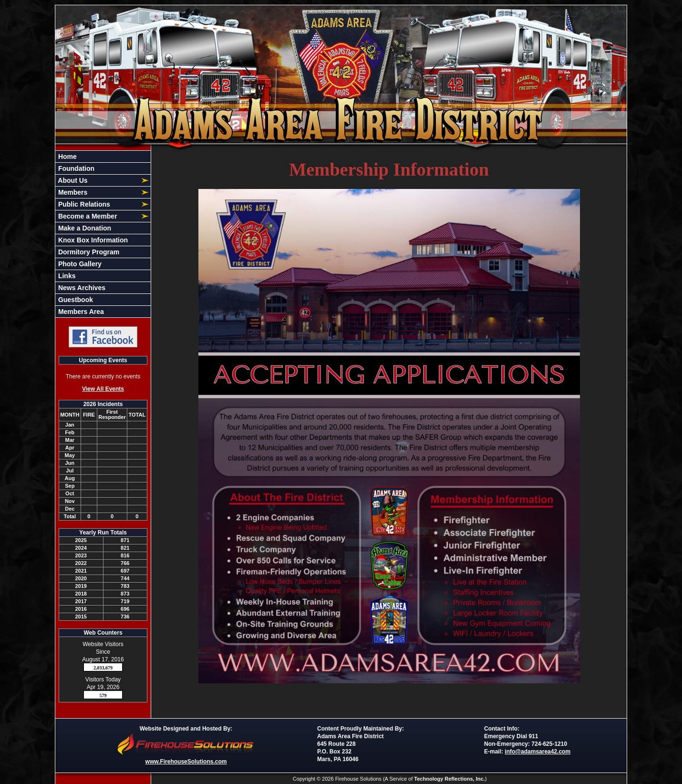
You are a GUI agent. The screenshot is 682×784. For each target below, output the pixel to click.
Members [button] (72, 192)
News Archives (81, 288)
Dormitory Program (88, 252)
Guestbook (75, 300)
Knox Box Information (92, 240)
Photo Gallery (79, 264)
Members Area (80, 312)
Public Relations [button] (83, 204)
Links (66, 276)
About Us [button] (72, 180)
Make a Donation (84, 228)
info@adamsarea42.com (537, 752)
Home (67, 157)
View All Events (103, 389)
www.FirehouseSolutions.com (186, 762)
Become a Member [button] (87, 216)
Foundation (75, 168)
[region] (103, 234)
